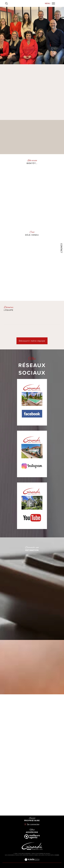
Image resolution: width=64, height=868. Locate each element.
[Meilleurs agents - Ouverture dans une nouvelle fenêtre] (32, 837)
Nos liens (41, 855)
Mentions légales (28, 855)
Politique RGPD (49, 855)
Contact (61, 248)
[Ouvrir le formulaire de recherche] (6, 3)
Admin (36, 855)
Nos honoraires (10, 855)
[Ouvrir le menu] (50, 3)
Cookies (57, 855)
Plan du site (19, 855)
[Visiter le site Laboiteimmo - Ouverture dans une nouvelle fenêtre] (32, 862)
